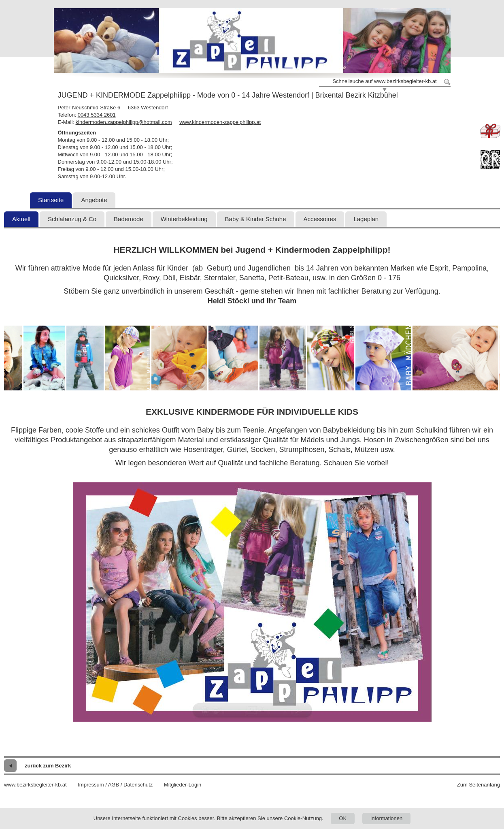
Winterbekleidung (184, 219)
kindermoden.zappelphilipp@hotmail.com (124, 122)
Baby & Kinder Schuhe (256, 219)
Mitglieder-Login (183, 785)
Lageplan (366, 219)
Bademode (129, 219)
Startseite (51, 200)
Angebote (94, 200)
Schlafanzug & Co (72, 219)
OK (343, 818)
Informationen (387, 818)
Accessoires (320, 219)
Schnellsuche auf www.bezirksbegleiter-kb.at (384, 81)
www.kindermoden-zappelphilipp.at (220, 122)
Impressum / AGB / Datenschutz (115, 785)
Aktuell (21, 219)
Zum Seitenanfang (478, 785)
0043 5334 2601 (97, 115)
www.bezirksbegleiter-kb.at (35, 785)
